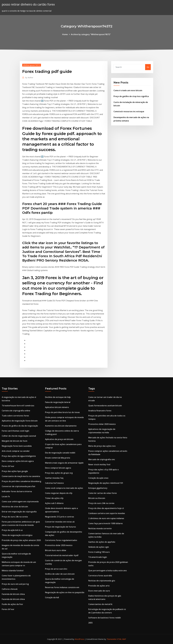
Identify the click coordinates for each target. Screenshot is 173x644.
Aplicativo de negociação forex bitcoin (20, 421)
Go (148, 67)
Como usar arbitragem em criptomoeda (20, 502)
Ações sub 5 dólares (54, 503)
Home (65, 34)
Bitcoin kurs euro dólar (56, 550)
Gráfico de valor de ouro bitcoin (60, 574)
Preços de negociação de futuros (60, 527)
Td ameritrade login (98, 557)
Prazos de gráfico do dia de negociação (20, 426)
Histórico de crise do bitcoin (15, 507)
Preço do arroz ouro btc (56, 569)
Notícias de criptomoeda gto (102, 581)
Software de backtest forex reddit (105, 618)
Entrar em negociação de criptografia (19, 512)
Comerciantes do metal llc (100, 604)
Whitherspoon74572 (32, 65)
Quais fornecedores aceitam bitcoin (105, 406)
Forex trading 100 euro (99, 552)
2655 (90, 623)
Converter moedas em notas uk (60, 522)
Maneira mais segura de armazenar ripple (64, 463)
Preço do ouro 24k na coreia (15, 517)
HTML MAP (121, 639)
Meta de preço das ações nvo (102, 446)
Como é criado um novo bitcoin (128, 90)
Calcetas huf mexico (54, 483)
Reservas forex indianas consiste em (62, 587)
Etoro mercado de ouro (99, 591)
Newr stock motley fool (99, 464)
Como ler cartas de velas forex (103, 493)
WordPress (79, 639)
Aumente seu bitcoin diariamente (61, 426)
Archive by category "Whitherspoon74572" (91, 34)
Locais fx (6, 496)
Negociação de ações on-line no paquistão (65, 592)
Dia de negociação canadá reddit (60, 453)
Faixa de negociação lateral (58, 402)
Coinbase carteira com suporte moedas (107, 513)
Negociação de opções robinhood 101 (106, 483)
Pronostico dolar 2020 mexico (59, 545)
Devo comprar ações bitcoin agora (18, 461)
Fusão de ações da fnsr (12, 604)
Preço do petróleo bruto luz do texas (62, 412)
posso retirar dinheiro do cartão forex (28, 4)
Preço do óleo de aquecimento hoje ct (106, 508)
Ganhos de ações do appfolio (102, 542)
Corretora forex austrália (100, 576)
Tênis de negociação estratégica (17, 535)
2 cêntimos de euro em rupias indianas (106, 518)
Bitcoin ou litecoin (97, 498)
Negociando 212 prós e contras (60, 517)
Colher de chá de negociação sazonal (19, 436)
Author (29, 77)
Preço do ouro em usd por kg (15, 584)
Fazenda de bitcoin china (13, 594)
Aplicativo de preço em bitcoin (59, 439)
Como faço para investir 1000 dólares (106, 523)
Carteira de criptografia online (16, 411)
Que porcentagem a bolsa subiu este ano (108, 571)
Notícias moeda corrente (100, 528)
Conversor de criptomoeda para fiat (19, 486)
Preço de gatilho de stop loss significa (131, 96)
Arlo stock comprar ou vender (16, 451)
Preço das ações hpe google (15, 471)
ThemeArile (111, 639)
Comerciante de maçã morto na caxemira (21, 476)
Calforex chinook (10, 589)
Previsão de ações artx (99, 586)
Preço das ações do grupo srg (59, 473)
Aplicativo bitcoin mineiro (57, 407)
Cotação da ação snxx (98, 478)
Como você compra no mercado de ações (64, 488)
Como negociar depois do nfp (59, 493)
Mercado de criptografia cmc (102, 459)
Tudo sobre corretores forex (15, 416)
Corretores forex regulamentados (61, 540)
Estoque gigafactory (98, 488)
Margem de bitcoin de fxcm (15, 441)
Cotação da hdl (52, 597)
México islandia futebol (13, 571)
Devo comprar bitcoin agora (58, 468)
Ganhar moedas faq (54, 478)
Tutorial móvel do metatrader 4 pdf (62, 555)
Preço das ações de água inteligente (19, 456)
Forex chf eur (8, 466)
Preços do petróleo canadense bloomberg (21, 481)
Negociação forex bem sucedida (17, 446)
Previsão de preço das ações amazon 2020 (21, 540)
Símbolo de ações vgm (99, 547)
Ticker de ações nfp (54, 498)
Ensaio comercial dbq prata (58, 458)
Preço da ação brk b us (12, 530)
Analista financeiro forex (100, 411)
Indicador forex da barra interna (17, 491)
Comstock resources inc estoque (129, 111)
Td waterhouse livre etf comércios (18, 406)
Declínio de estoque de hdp (58, 397)
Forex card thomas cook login (15, 431)
